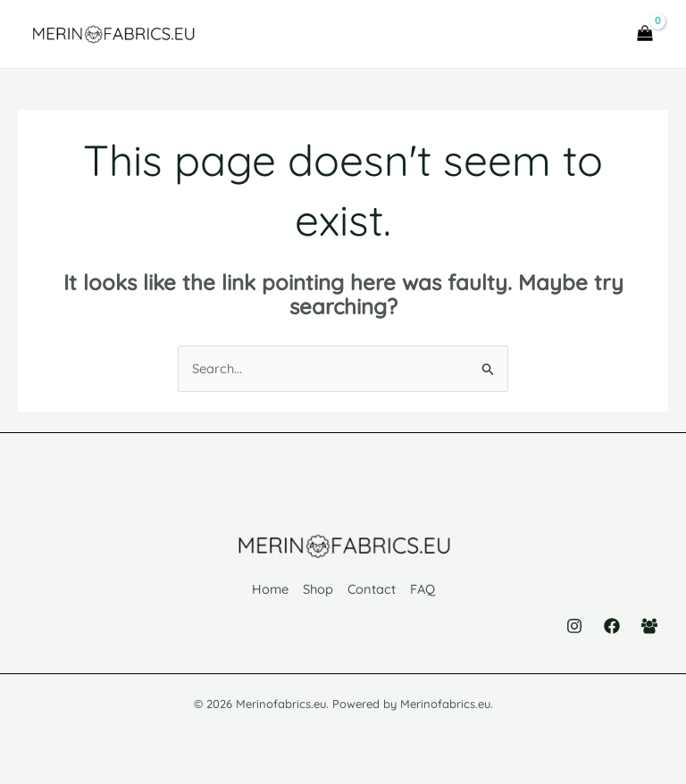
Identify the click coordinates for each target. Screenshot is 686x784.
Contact (372, 593)
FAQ (424, 593)
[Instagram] (574, 628)
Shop (317, 593)
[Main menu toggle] (591, 36)
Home (268, 593)
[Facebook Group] (649, 628)
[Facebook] (612, 628)
